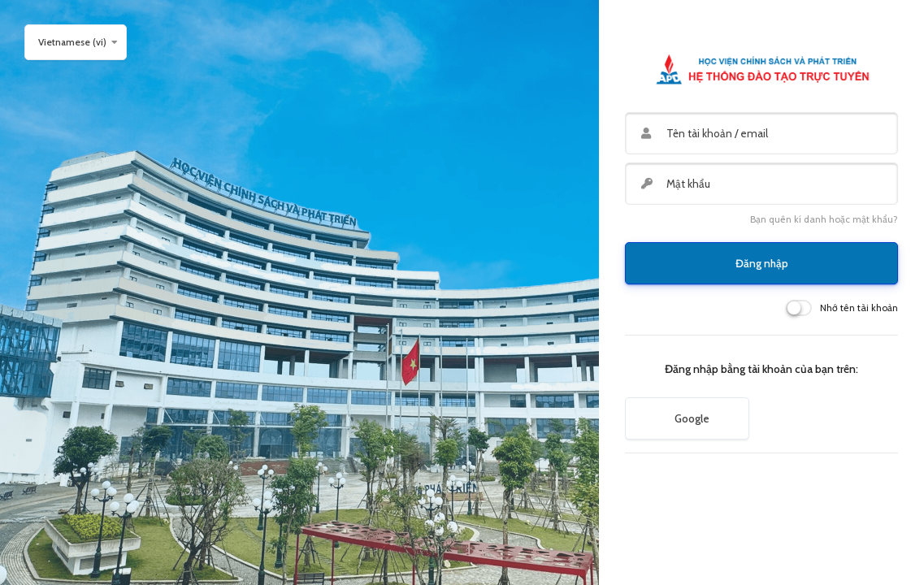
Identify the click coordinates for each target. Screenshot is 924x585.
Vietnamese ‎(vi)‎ (72, 42)
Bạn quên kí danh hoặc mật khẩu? (824, 219)
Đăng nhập (762, 263)
